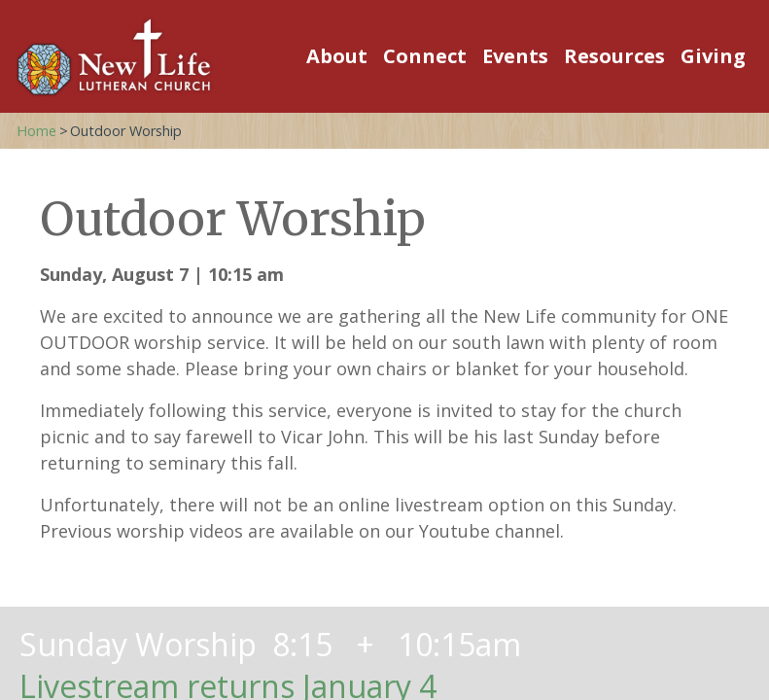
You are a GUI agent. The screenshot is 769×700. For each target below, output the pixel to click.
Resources (614, 56)
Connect (425, 56)
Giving (713, 56)
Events (515, 56)
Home (36, 131)
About (337, 56)
